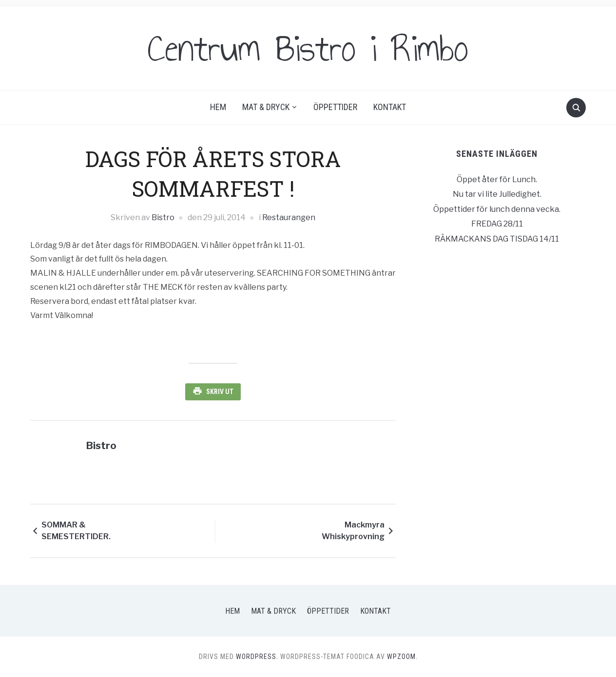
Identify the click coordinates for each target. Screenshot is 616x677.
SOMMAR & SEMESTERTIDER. (76, 531)
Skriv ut (220, 392)
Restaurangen (289, 217)
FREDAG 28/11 (497, 224)
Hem (218, 107)
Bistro (163, 217)
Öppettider (335, 107)
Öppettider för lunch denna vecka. (497, 209)
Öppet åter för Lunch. (497, 179)
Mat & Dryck (266, 107)
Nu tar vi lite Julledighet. (497, 194)
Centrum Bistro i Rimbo (308, 48)
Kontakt (390, 107)
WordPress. (257, 657)
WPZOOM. (402, 657)
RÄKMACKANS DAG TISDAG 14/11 (497, 239)
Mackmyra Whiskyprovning (353, 531)
